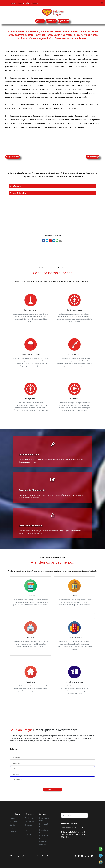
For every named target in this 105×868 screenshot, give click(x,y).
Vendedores (29, 818)
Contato (35, 3)
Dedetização (44, 825)
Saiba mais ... (15, 749)
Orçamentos (29, 826)
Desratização (44, 831)
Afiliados (28, 831)
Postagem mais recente (13, 157)
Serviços (13, 825)
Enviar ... (52, 789)
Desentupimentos (44, 819)
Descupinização (44, 837)
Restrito (28, 834)
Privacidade (29, 821)
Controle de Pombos (44, 843)
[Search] (74, 815)
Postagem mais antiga (92, 157)
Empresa (21, 3)
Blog (28, 3)
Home (13, 3)
